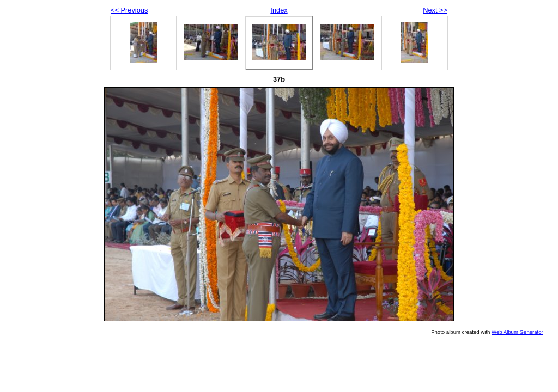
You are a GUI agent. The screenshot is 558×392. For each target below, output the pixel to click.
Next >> (435, 10)
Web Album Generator (517, 332)
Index (279, 10)
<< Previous (129, 10)
